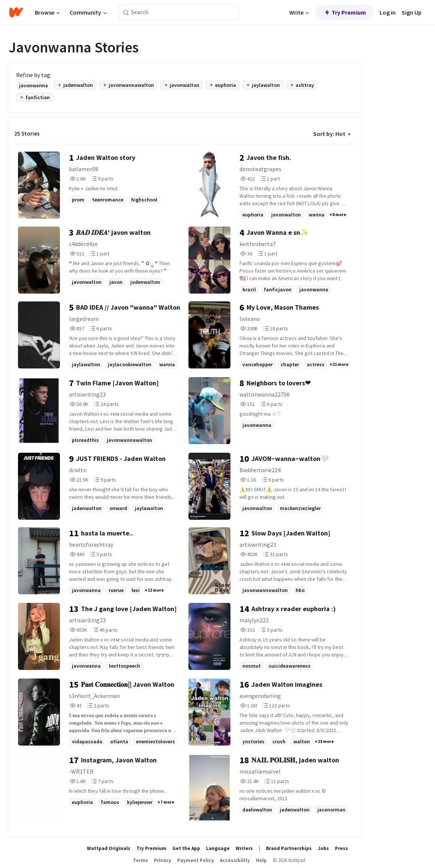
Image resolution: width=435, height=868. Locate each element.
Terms (141, 860)
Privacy (163, 860)
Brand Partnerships (289, 848)
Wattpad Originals (109, 848)
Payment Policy (196, 860)
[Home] (16, 12)
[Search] (126, 13)
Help (261, 860)
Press (342, 848)
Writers (244, 848)
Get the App (186, 848)
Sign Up (412, 12)
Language (218, 848)
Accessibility (235, 860)
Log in (388, 12)
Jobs (323, 848)
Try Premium (345, 12)
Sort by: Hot (332, 134)
